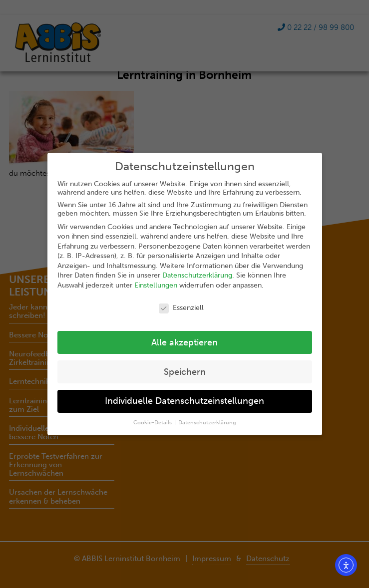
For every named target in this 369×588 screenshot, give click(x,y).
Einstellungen (156, 285)
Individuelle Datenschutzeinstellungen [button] (184, 401)
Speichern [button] (185, 372)
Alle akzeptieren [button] (184, 343)
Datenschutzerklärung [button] (207, 423)
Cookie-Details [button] (153, 423)
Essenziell (181, 308)
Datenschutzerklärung (197, 275)
